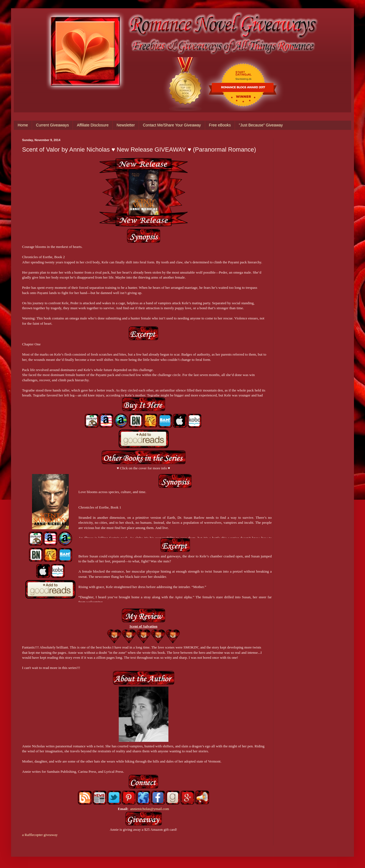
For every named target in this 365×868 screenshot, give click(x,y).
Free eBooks (220, 125)
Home (23, 125)
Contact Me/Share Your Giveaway (172, 125)
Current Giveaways (52, 125)
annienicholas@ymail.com (150, 809)
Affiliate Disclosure (93, 125)
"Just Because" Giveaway (261, 125)
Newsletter (126, 125)
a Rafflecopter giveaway (40, 835)
